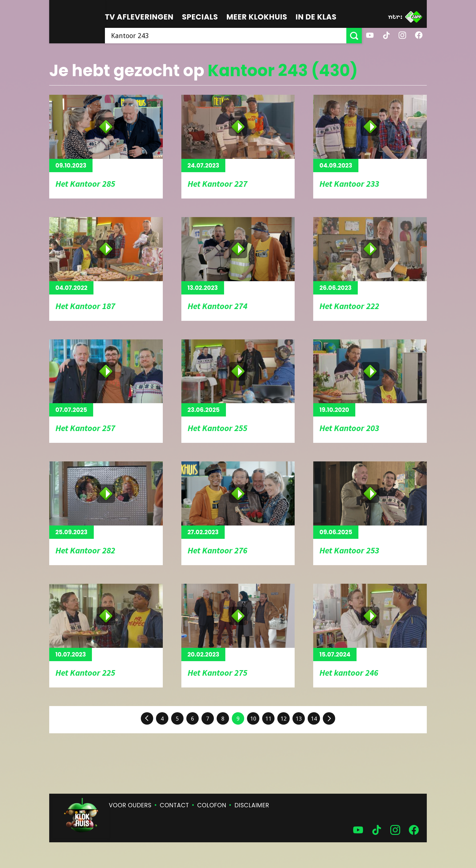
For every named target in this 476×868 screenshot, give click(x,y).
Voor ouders (130, 805)
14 (314, 719)
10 (253, 719)
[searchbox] (226, 36)
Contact (174, 805)
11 (268, 719)
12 (283, 719)
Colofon (212, 805)
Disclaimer (252, 805)
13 (299, 719)
